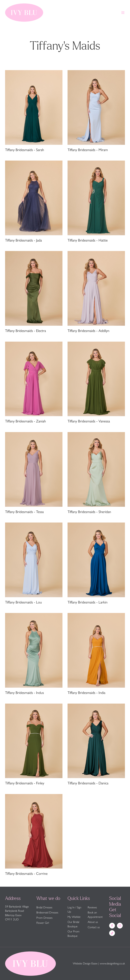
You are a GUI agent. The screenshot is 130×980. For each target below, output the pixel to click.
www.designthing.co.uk (112, 963)
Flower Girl (43, 923)
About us (93, 922)
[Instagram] (120, 926)
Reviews (92, 907)
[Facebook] (112, 926)
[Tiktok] (112, 933)
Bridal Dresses (44, 907)
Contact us (94, 927)
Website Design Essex (85, 963)
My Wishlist (74, 917)
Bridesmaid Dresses (47, 912)
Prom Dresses (44, 918)
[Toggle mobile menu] (123, 13)
